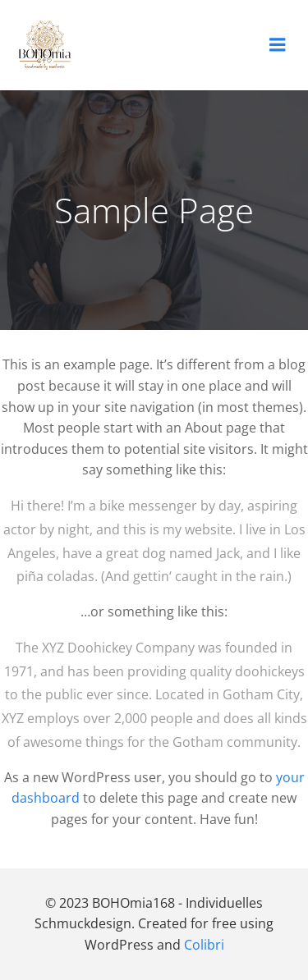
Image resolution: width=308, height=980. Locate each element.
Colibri (204, 945)
